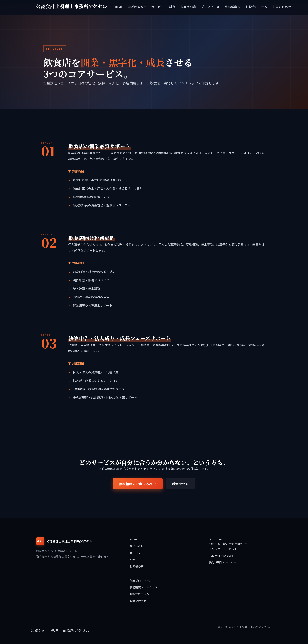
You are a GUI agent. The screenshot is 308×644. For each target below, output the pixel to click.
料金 (132, 560)
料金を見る (180, 484)
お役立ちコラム (139, 594)
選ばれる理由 (138, 546)
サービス (135, 553)
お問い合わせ (138, 601)
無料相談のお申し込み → (138, 484)
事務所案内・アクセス (144, 587)
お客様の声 (137, 566)
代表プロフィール (141, 581)
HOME (134, 539)
